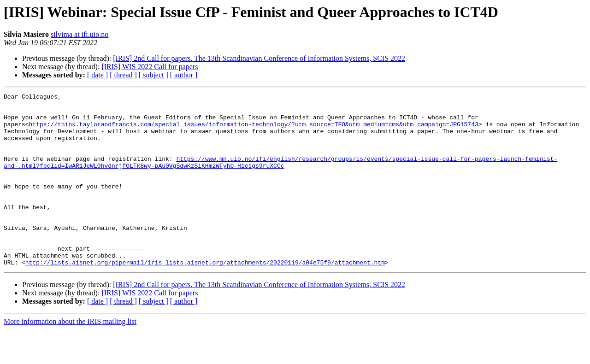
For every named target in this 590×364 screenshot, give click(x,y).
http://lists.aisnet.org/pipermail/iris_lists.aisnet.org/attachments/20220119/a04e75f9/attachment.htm (205, 297)
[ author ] (184, 75)
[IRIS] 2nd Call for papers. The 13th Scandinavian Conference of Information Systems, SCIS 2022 (259, 58)
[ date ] (97, 75)
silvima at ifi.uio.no (80, 34)
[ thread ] (123, 75)
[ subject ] (153, 75)
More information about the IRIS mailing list (70, 356)
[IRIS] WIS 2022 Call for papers (150, 67)
